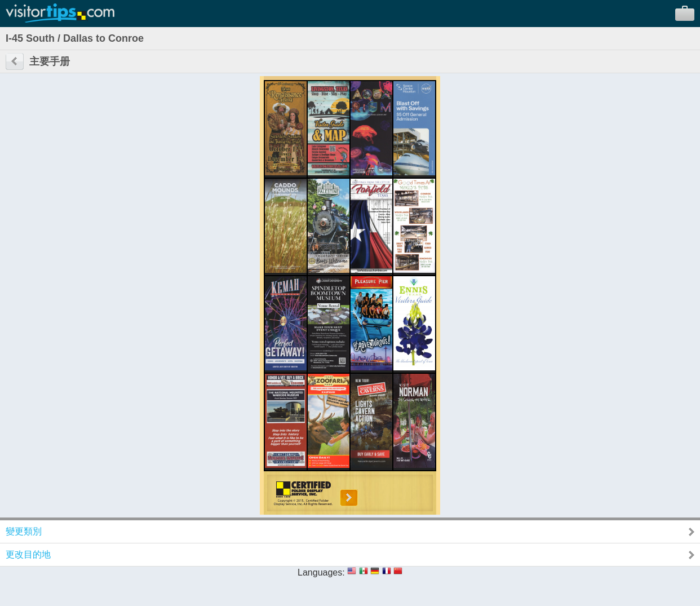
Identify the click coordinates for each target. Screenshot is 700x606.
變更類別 (24, 531)
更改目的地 (28, 554)
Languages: (321, 572)
